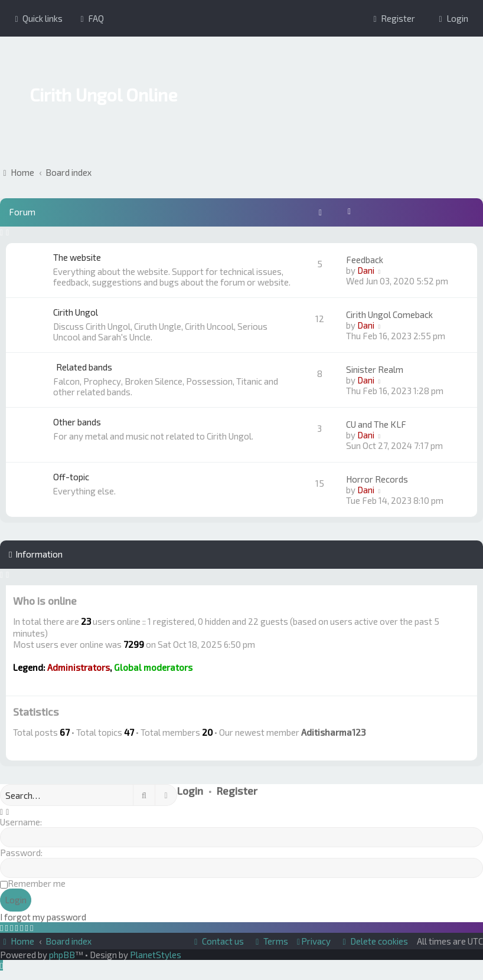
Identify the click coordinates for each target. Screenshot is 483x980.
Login (190, 791)
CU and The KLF (376, 424)
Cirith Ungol (76, 312)
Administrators (79, 667)
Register (237, 791)
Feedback (365, 260)
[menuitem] (91, 18)
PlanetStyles (156, 955)
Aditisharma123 (333, 732)
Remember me (37, 883)
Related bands (84, 367)
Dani (366, 270)
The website (77, 257)
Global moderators (153, 667)
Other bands (77, 422)
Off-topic (71, 477)
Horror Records (377, 479)
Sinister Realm (375, 369)
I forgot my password (43, 917)
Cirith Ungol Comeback (389, 314)
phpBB (62, 955)
